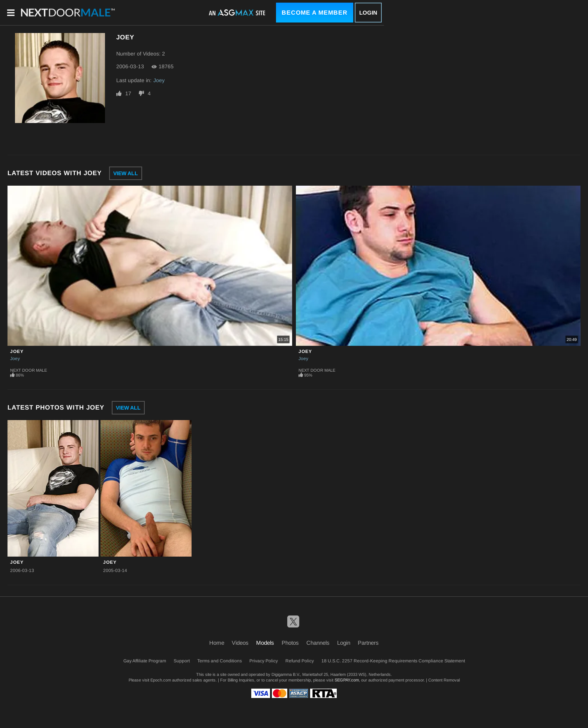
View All (126, 173)
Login (368, 13)
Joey (159, 80)
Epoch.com (161, 680)
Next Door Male (28, 370)
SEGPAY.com (347, 680)
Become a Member (315, 13)
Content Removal (444, 680)
